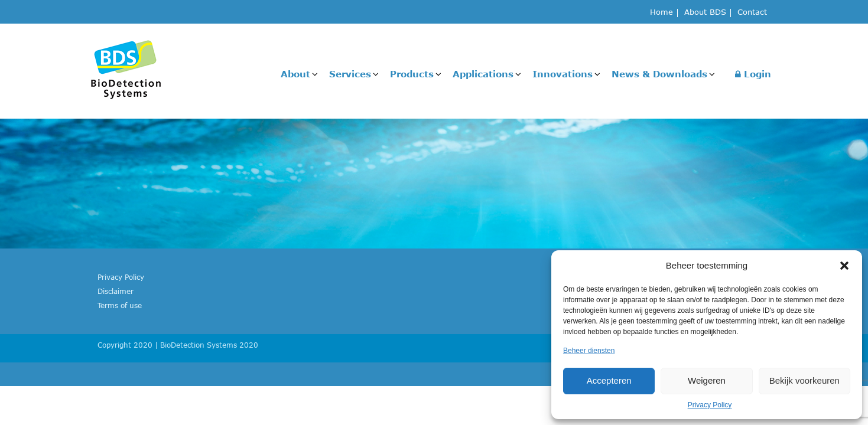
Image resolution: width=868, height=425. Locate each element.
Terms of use (120, 305)
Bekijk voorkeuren (804, 380)
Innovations (563, 74)
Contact (752, 13)
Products (412, 74)
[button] (844, 266)
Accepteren (609, 380)
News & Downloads (659, 74)
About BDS (705, 13)
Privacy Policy (710, 405)
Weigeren (707, 380)
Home (661, 13)
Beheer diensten (589, 351)
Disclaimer (116, 291)
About (295, 74)
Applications (483, 74)
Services (350, 74)
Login (753, 74)
